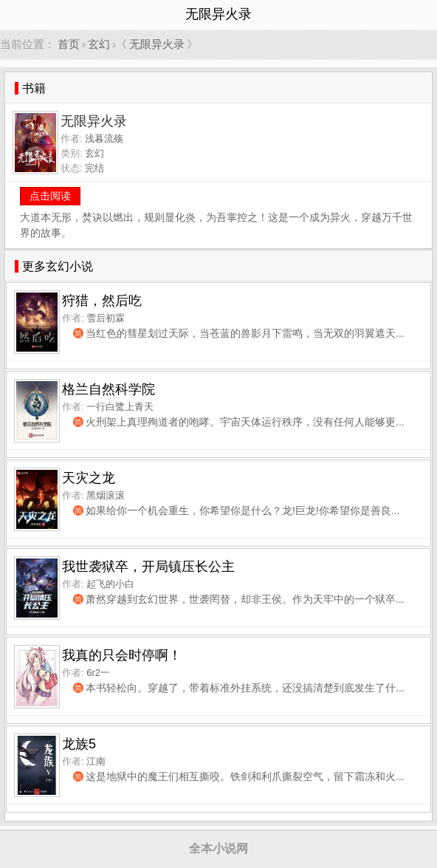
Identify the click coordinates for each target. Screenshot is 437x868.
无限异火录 (157, 44)
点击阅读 (50, 196)
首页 (69, 44)
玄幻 (99, 44)
